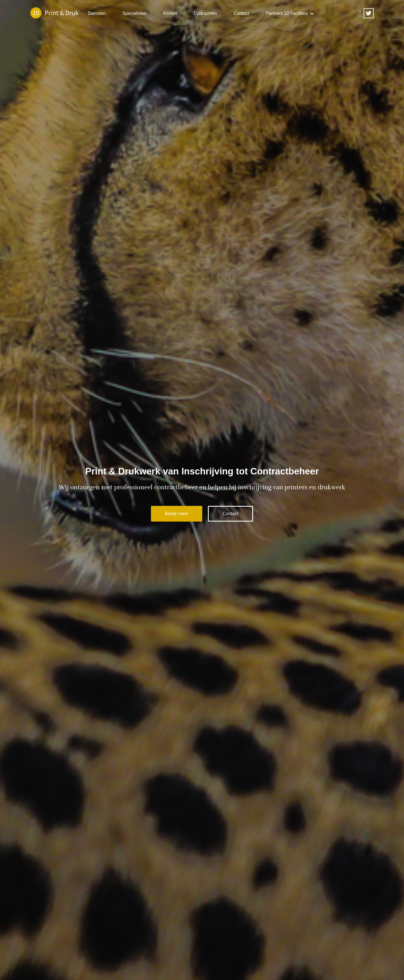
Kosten (170, 13)
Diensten (97, 13)
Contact (241, 13)
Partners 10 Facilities (287, 13)
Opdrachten (205, 13)
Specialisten (134, 13)
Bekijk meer (177, 514)
